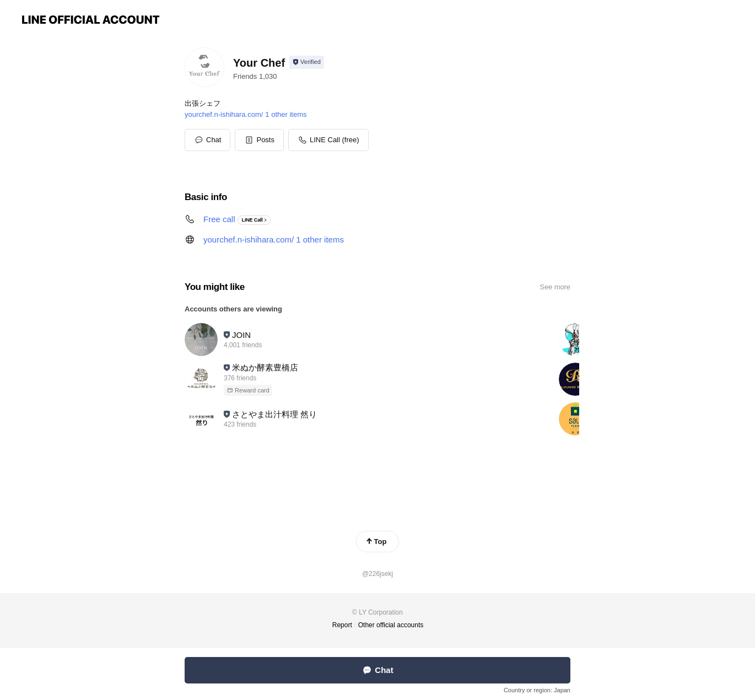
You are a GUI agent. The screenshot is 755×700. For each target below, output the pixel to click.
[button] (259, 140)
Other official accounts (391, 625)
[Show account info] (307, 62)
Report (342, 625)
